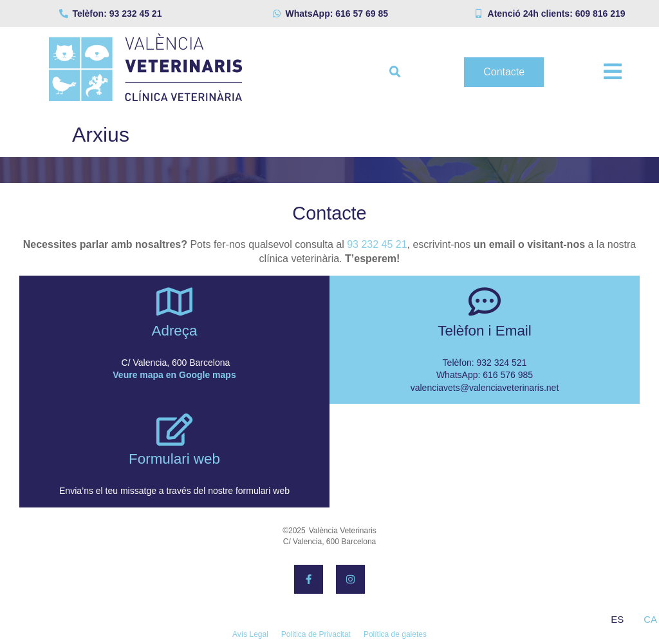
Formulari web (174, 459)
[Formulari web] (174, 430)
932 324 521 (502, 363)
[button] (395, 72)
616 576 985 (508, 375)
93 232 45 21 (377, 244)
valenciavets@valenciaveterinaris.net (485, 388)
